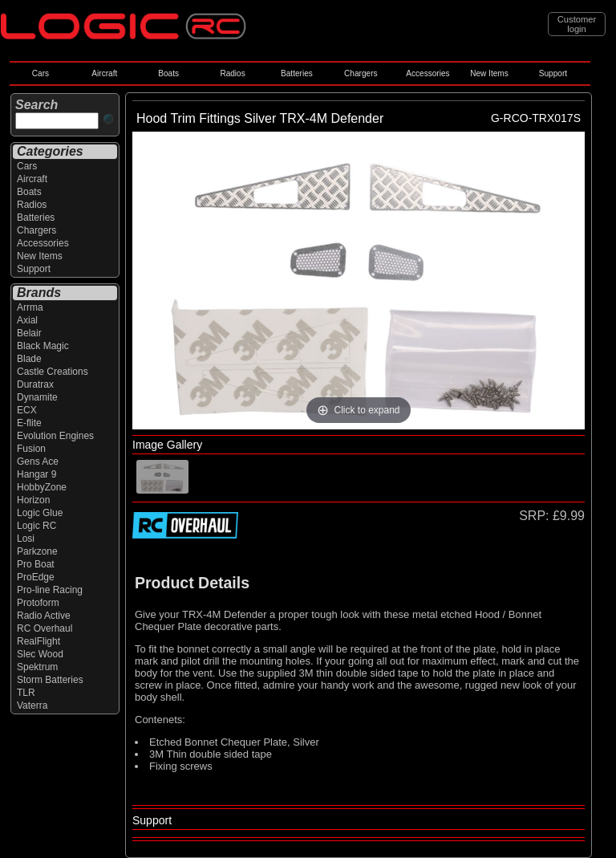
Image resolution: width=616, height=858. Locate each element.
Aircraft (104, 73)
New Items (489, 73)
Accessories (428, 73)
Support (553, 73)
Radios (232, 73)
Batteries (297, 73)
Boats (168, 73)
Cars (41, 73)
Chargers (361, 73)
